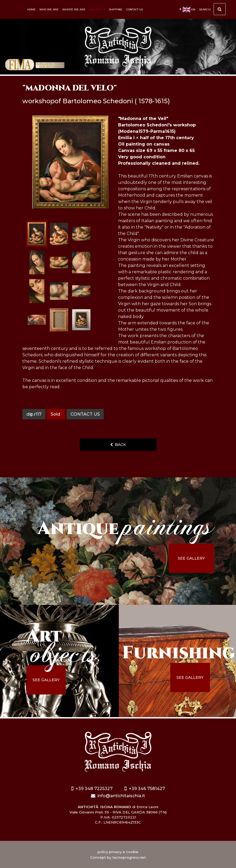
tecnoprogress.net (129, 857)
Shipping (116, 9)
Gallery (97, 9)
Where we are (74, 9)
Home (32, 9)
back (118, 445)
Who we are (49, 9)
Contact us (134, 9)
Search (212, 11)
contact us (85, 414)
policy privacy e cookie (118, 852)
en (187, 10)
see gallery (191, 558)
